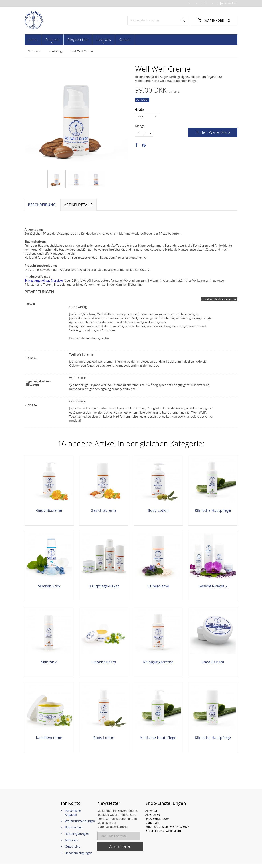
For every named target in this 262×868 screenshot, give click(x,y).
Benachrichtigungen (79, 857)
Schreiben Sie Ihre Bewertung (219, 299)
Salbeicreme (158, 587)
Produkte (50, 39)
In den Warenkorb (213, 132)
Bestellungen (74, 832)
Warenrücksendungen (80, 825)
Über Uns (97, 39)
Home (32, 39)
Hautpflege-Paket (104, 587)
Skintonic (49, 664)
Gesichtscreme (49, 510)
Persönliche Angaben (73, 817)
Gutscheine (73, 851)
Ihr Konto (71, 808)
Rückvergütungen (77, 838)
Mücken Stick (49, 587)
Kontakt (116, 39)
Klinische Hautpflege (213, 510)
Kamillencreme (49, 741)
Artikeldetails (79, 204)
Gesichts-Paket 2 (213, 587)
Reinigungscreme (158, 664)
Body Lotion (158, 510)
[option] (56, 179)
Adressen (71, 845)
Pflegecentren (74, 39)
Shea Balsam (213, 664)
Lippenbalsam (104, 664)
